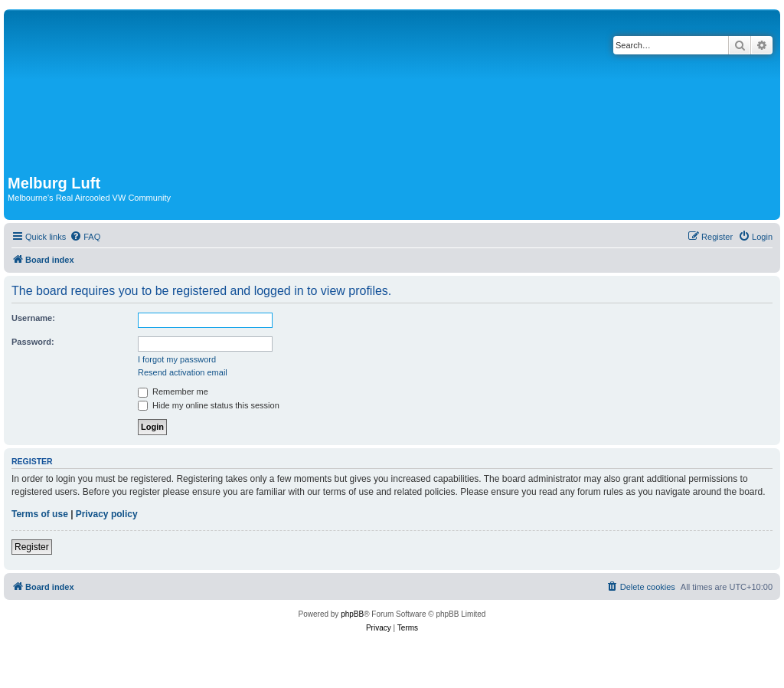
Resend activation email (183, 372)
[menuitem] (85, 237)
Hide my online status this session (209, 405)
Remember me (173, 392)
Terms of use (40, 514)
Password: (33, 342)
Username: (33, 318)
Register (32, 547)
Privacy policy (107, 514)
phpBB (352, 614)
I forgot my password (177, 359)
